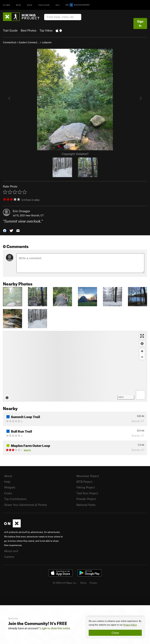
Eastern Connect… (29, 42)
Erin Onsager (21, 211)
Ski (58, 5)
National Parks (86, 505)
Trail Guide (10, 30)
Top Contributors (15, 499)
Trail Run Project (87, 493)
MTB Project (84, 482)
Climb (7, 5)
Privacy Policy (130, 625)
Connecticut (9, 42)
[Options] (141, 395)
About (8, 476)
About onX (11, 551)
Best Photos (29, 30)
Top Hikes (46, 30)
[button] (5, 230)
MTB (19, 5)
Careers (9, 557)
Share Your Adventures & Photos (25, 505)
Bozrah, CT (37, 215)
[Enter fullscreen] (142, 336)
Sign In (140, 23)
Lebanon (47, 42)
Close (115, 633)
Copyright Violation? (75, 154)
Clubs (8, 493)
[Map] (75, 366)
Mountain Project (88, 476)
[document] (115, 628)
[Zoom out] (142, 357)
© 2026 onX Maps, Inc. (65, 583)
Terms (83, 583)
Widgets (10, 487)
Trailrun (44, 5)
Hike (30, 5)
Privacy (93, 583)
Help (7, 482)
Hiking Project (86, 487)
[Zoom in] (142, 351)
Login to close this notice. (55, 628)
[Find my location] (142, 344)
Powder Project (86, 499)
